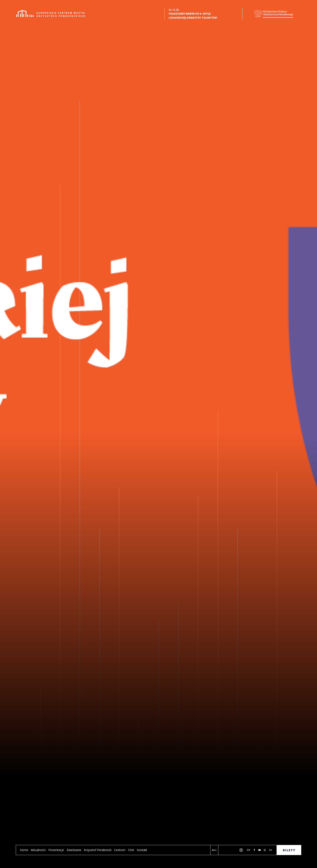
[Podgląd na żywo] (225, 851)
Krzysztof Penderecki (98, 850)
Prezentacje (56, 850)
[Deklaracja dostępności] (241, 851)
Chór (131, 850)
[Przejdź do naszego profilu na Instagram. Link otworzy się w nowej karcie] (265, 850)
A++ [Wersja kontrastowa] (214, 850)
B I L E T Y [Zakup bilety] (289, 850)
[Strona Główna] (51, 14)
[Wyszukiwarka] (233, 851)
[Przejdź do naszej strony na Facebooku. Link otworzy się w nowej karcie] (254, 850)
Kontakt (142, 850)
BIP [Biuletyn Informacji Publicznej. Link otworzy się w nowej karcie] (249, 850)
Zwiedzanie (74, 850)
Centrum (120, 850)
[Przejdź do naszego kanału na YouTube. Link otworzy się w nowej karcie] (259, 850)
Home (24, 850)
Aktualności (38, 850)
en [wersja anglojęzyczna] (271, 850)
